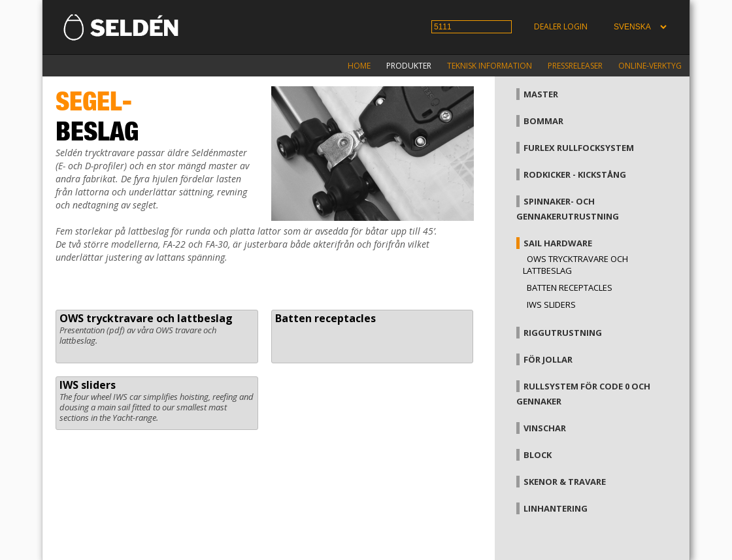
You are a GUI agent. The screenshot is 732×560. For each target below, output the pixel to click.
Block (538, 455)
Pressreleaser (575, 66)
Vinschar (545, 428)
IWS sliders (88, 385)
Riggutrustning (563, 333)
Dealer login (561, 26)
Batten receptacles (325, 318)
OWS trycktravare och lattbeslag (146, 318)
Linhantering (556, 508)
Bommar (543, 121)
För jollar (548, 359)
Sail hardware (558, 243)
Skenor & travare (565, 482)
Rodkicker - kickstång (575, 174)
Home (359, 66)
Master (541, 94)
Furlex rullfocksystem (579, 148)
